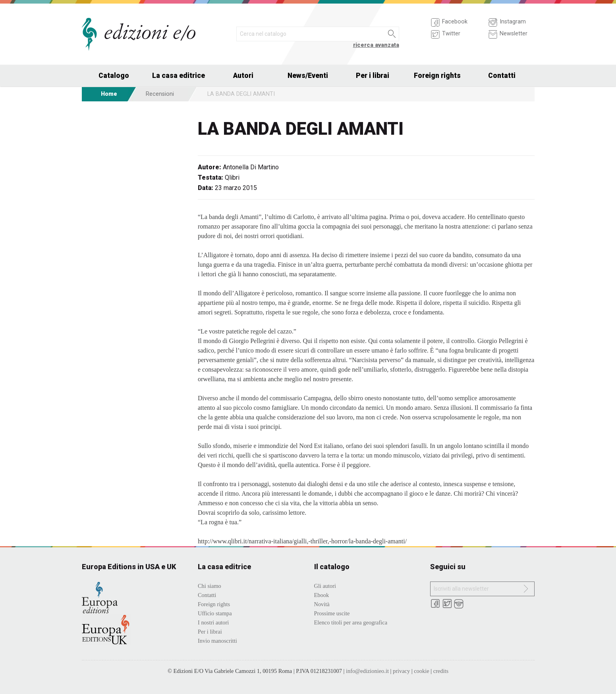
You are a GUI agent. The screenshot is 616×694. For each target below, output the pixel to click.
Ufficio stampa (215, 613)
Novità (322, 604)
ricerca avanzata (376, 45)
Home (109, 94)
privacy (401, 671)
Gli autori (325, 586)
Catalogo (114, 76)
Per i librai (373, 76)
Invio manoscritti (217, 641)
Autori (243, 76)
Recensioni (160, 94)
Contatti (502, 76)
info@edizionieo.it (367, 671)
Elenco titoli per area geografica (351, 622)
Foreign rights (437, 76)
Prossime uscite (332, 613)
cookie (421, 671)
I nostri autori (213, 622)
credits (441, 671)
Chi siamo (210, 586)
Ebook (322, 595)
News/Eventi (308, 76)
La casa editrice (179, 76)
